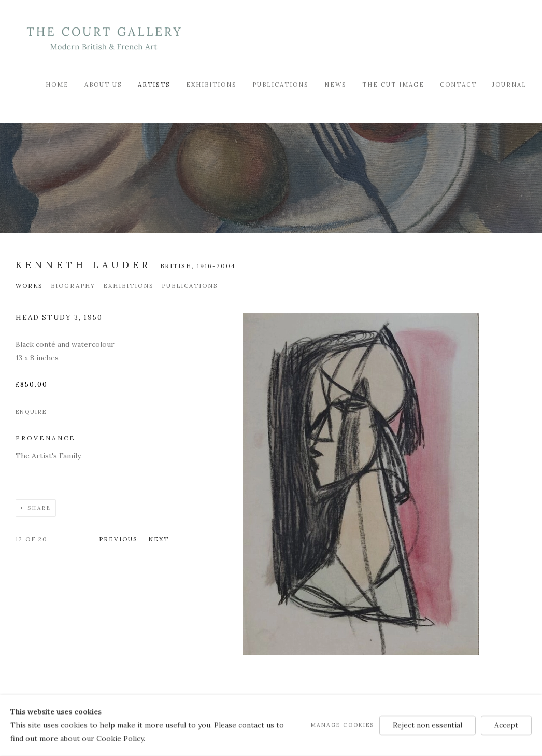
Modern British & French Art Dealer (104, 39)
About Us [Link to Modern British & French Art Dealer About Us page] (103, 84)
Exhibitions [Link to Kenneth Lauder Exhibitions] (129, 285)
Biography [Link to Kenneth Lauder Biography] (73, 285)
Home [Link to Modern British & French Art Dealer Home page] (57, 84)
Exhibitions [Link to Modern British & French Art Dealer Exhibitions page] (211, 84)
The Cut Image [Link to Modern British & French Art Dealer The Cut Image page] (393, 84)
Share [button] (39, 508)
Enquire (31, 412)
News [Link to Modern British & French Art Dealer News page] (336, 84)
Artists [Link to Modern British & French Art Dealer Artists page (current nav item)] (154, 84)
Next (159, 539)
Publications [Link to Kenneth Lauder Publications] (190, 285)
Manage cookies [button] (343, 725)
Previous (118, 539)
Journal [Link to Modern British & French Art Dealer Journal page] (509, 84)
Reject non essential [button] (427, 725)
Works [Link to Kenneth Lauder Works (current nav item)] (29, 285)
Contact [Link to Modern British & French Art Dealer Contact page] (458, 84)
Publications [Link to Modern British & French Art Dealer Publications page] (281, 84)
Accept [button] (506, 725)
